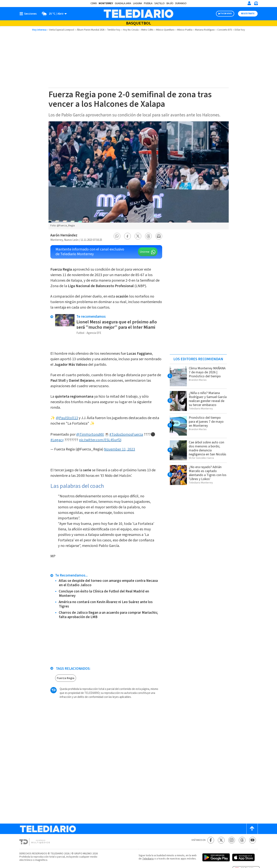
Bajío (170, 3)
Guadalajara (123, 3)
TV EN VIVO (226, 14)
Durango (181, 3)
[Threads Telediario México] (242, 840)
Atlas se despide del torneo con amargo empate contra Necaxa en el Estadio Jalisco (108, 583)
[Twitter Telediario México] (221, 840)
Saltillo (160, 3)
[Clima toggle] (53, 14)
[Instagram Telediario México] (232, 840)
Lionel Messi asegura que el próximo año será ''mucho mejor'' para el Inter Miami (117, 325)
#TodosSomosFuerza (126, 434)
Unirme (145, 252)
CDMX (94, 3)
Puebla (148, 3)
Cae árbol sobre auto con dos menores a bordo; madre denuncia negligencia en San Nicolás (208, 448)
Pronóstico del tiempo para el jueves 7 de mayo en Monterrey (206, 422)
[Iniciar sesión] (249, 3)
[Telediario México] (138, 14)
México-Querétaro (165, 30)
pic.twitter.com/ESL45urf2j (100, 440)
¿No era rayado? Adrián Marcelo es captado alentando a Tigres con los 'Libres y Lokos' (208, 473)
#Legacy (57, 440)
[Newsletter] (256, 4)
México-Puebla (185, 30)
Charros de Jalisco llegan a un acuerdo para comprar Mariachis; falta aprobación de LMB (108, 615)
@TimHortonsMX (90, 434)
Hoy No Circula (131, 30)
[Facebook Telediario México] (211, 840)
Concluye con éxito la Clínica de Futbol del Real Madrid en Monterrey (104, 594)
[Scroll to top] (252, 829)
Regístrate (248, 14)
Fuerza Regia (66, 678)
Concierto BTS (225, 30)
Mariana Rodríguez (205, 30)
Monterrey (106, 3)
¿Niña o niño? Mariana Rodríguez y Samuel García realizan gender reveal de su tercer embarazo (208, 399)
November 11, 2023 (119, 449)
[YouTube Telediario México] (253, 840)
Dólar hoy (240, 30)
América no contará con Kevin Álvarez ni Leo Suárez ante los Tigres (106, 604)
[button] (117, 236)
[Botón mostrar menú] (29, 14)
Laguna (138, 3)
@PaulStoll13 (67, 418)
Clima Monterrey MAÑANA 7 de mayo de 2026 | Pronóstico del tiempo (207, 372)
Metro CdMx (147, 30)
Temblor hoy (114, 30)
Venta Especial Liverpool (62, 30)
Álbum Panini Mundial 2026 (91, 30)
